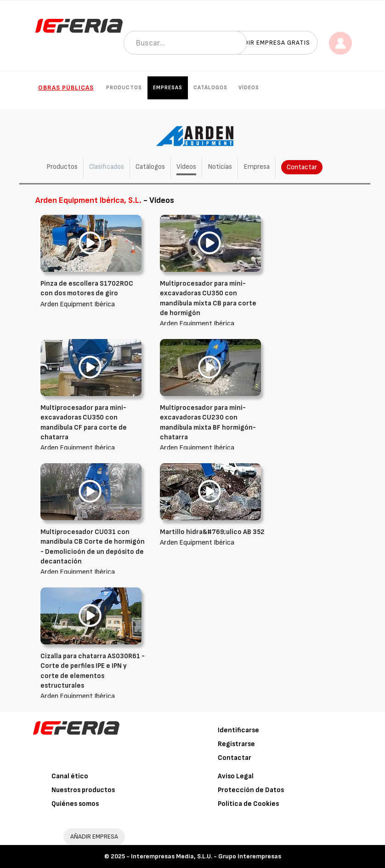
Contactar (302, 167)
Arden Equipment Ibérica (93, 294)
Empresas (168, 88)
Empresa (257, 167)
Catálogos (210, 88)
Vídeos (249, 88)
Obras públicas (66, 88)
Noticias (220, 167)
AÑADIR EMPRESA (94, 836)
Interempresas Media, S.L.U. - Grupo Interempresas (206, 856)
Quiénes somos (75, 804)
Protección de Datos (251, 790)
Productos (124, 88)
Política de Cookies (248, 804)
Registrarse (236, 744)
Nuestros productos (83, 790)
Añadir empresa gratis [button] (271, 43)
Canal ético (70, 776)
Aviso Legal (236, 776)
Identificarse (238, 730)
